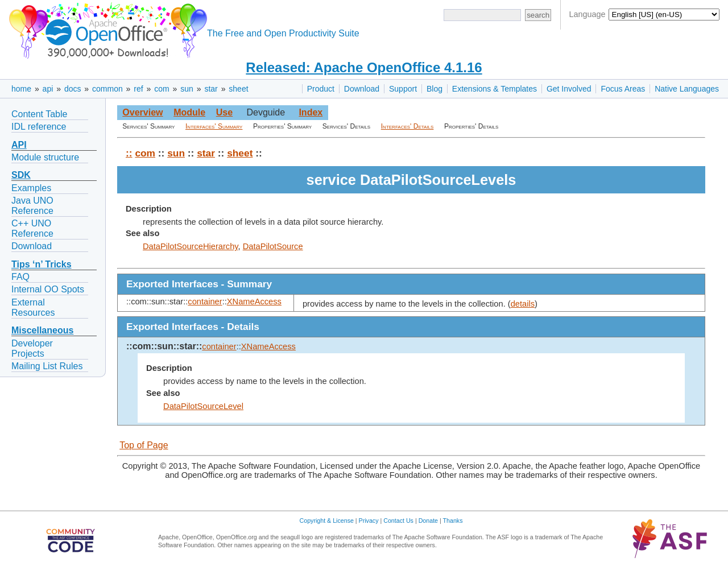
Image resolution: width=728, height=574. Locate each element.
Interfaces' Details (408, 126)
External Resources (33, 307)
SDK (21, 175)
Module (189, 112)
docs (73, 89)
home (21, 89)
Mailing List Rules (47, 366)
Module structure (45, 157)
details (523, 304)
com (162, 89)
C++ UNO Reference (32, 228)
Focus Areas (623, 89)
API (19, 145)
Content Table (39, 114)
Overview (142, 112)
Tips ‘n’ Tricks (42, 264)
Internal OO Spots (48, 289)
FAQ (20, 277)
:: (129, 153)
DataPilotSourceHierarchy (191, 246)
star (211, 89)
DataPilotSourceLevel (203, 406)
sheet (238, 89)
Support (403, 89)
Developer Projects (32, 348)
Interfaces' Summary (214, 126)
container (205, 302)
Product (321, 89)
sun (187, 89)
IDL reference (39, 127)
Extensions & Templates (495, 89)
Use (224, 112)
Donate (428, 521)
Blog (435, 89)
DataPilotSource (273, 246)
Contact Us (398, 521)
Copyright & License (327, 521)
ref (138, 89)
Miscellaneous (42, 330)
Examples (31, 188)
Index (311, 112)
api (48, 89)
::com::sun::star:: (164, 346)
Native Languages (687, 89)
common (107, 89)
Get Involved (569, 89)
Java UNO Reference (32, 206)
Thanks (453, 521)
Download (362, 89)
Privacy (369, 521)
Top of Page (144, 445)
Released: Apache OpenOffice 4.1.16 (364, 67)
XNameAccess (254, 302)
